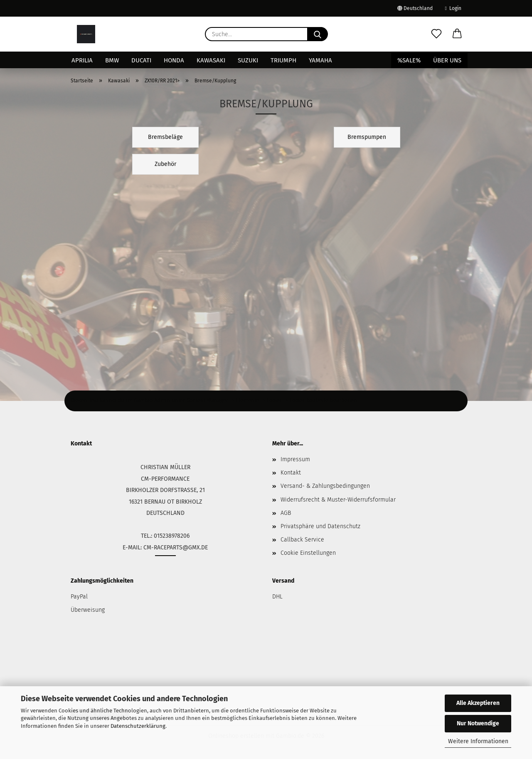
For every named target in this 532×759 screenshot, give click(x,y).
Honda (174, 60)
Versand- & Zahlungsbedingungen (325, 486)
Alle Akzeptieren (478, 703)
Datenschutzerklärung (138, 726)
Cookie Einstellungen (308, 553)
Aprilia (82, 60)
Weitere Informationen (478, 741)
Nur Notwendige (478, 723)
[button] (457, 34)
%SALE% (409, 60)
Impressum (295, 459)
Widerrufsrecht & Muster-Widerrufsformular (338, 500)
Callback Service (302, 540)
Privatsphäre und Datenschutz (320, 526)
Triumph (283, 60)
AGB (286, 513)
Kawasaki (211, 60)
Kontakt (291, 473)
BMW (112, 60)
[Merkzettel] (436, 34)
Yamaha (320, 60)
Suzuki (248, 60)
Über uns (447, 60)
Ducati (141, 60)
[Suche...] (318, 34)
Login (453, 8)
